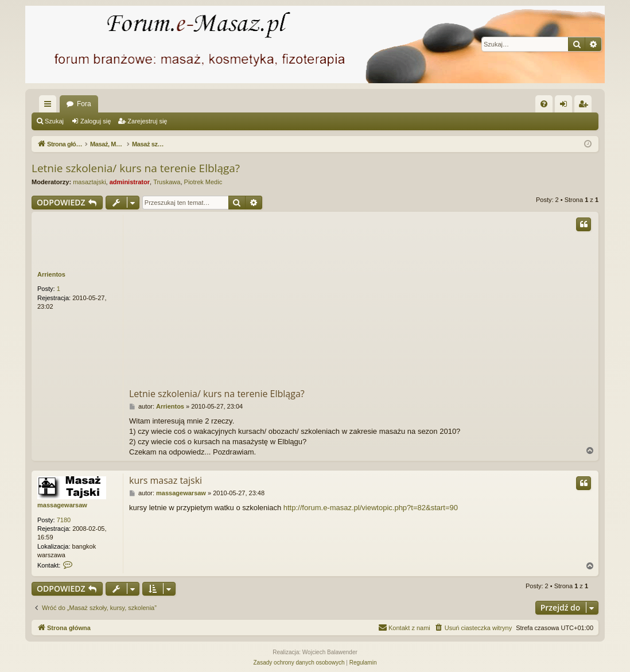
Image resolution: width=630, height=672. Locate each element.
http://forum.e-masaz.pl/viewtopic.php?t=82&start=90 (371, 508)
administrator (130, 182)
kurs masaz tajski (166, 480)
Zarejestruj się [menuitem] (585, 106)
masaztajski (89, 182)
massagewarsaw (62, 505)
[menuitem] (544, 104)
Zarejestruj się (147, 121)
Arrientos (51, 274)
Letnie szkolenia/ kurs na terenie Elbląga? (136, 168)
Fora (84, 104)
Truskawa (167, 182)
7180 (64, 520)
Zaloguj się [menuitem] (566, 106)
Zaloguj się (96, 121)
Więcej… (50, 106)
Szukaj (54, 121)
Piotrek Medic (203, 182)
